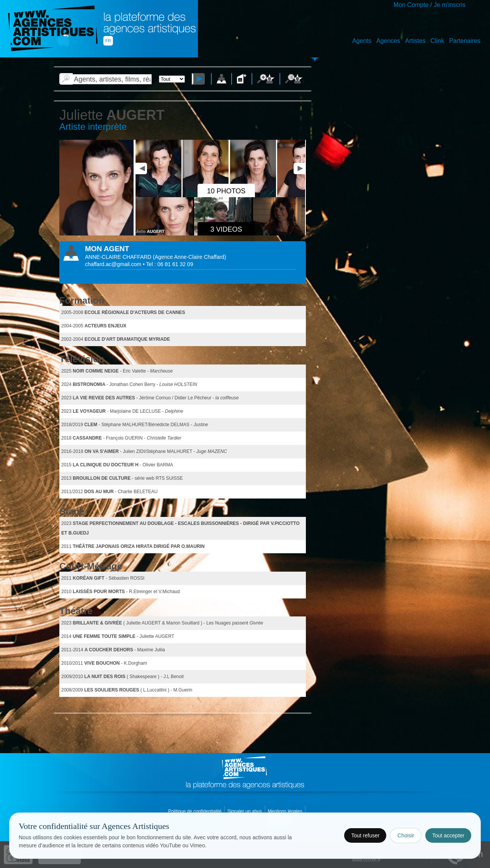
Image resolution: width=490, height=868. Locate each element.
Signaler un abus (245, 811)
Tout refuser (365, 835)
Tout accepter (448, 835)
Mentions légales (285, 811)
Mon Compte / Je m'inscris (430, 5)
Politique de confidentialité (195, 811)
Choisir (406, 835)
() (189, 257)
